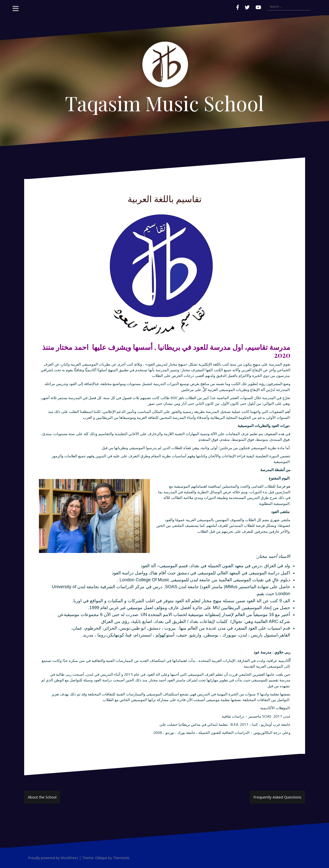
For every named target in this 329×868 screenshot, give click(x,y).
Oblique (101, 858)
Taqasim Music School (164, 103)
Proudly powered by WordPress (53, 858)
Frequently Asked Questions (277, 797)
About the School (42, 797)
